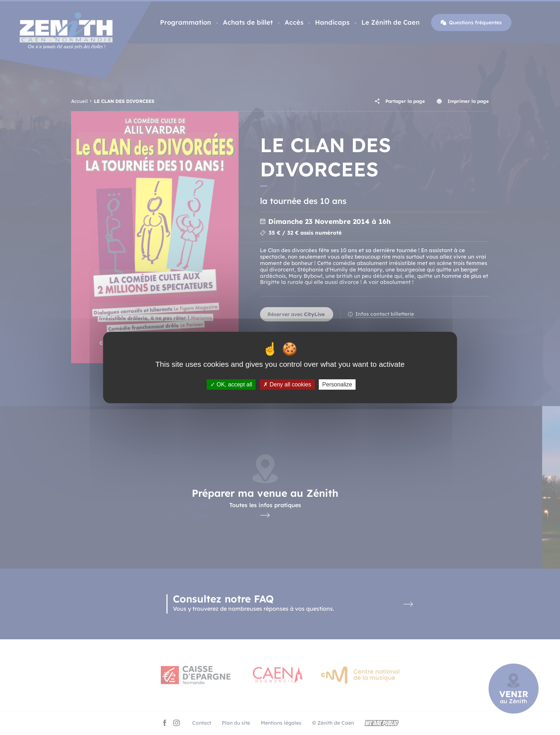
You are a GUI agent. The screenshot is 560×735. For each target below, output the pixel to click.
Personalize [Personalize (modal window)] (337, 384)
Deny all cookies (287, 384)
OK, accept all (231, 384)
